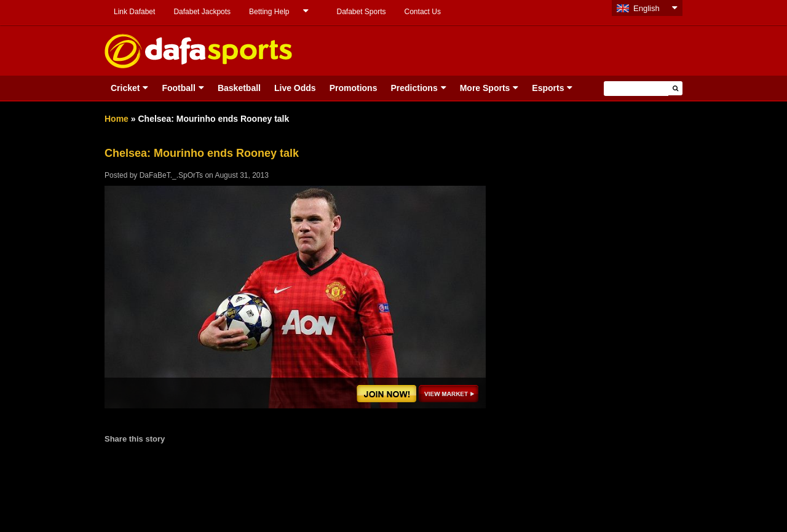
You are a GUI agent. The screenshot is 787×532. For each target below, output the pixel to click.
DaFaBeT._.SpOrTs (171, 175)
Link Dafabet (134, 12)
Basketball (239, 88)
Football (178, 88)
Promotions (354, 88)
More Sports (485, 88)
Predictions (414, 88)
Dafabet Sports (361, 12)
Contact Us (423, 12)
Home (117, 119)
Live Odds (295, 88)
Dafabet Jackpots (202, 12)
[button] (675, 88)
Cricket (125, 88)
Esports (548, 88)
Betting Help (269, 12)
